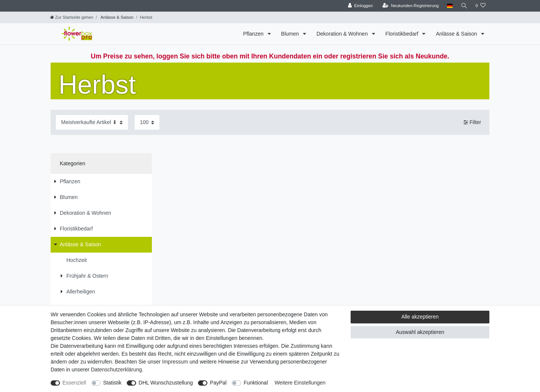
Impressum (175, 362)
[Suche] (464, 6)
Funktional (256, 383)
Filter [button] (472, 123)
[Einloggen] (360, 6)
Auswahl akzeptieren (420, 332)
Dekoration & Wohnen (343, 34)
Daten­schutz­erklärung (116, 370)
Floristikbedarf (403, 34)
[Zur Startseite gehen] (72, 17)
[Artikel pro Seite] (147, 122)
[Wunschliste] (481, 6)
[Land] (449, 6)
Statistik (112, 383)
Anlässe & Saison (117, 17)
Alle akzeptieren (420, 317)
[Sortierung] (92, 122)
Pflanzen (254, 34)
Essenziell (74, 383)
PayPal (218, 383)
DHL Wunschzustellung (166, 383)
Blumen (291, 34)
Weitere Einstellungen (300, 383)
